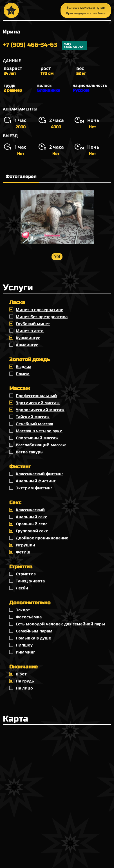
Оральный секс (32, 524)
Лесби (22, 588)
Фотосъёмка (29, 617)
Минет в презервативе (39, 310)
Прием (23, 374)
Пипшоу (24, 645)
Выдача (24, 367)
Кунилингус (28, 338)
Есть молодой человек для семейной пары (60, 624)
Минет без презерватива (42, 317)
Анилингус (27, 345)
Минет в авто (30, 331)
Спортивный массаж (37, 438)
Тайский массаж (33, 417)
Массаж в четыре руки (39, 431)
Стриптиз (26, 574)
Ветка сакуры (30, 452)
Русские (81, 90)
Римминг (25, 652)
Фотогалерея (21, 176)
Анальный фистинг (36, 481)
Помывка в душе (33, 638)
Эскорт (23, 610)
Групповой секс (32, 531)
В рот (21, 674)
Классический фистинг (40, 474)
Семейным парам (34, 631)
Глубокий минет (33, 324)
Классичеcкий (30, 510)
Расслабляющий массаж (41, 445)
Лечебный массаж (34, 424)
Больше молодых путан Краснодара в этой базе (86, 10)
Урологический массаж (40, 410)
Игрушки (25, 545)
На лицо (24, 688)
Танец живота (30, 581)
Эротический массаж (38, 403)
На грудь (25, 681)
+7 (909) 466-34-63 (45, 45)
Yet (57, 256)
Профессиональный (36, 396)
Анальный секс (31, 517)
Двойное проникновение (42, 538)
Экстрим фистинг (34, 488)
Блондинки (49, 90)
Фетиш (23, 552)
